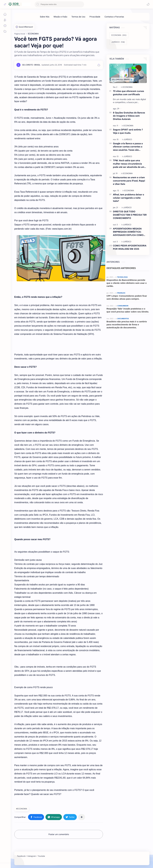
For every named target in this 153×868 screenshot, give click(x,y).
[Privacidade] (95, 17)
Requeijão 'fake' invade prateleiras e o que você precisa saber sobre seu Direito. (128, 310)
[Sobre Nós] (45, 17)
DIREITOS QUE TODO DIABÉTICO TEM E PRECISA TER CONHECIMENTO (130, 215)
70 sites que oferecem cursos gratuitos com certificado (128, 93)
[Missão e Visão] (60, 17)
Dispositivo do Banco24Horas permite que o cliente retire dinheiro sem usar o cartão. (127, 283)
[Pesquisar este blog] (59, 4)
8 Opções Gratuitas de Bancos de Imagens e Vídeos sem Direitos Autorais (129, 116)
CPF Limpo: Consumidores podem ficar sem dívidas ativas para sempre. (127, 297)
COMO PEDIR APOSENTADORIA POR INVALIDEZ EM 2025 (130, 247)
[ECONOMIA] (119, 35)
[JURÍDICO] (118, 42)
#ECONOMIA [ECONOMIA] (22, 809)
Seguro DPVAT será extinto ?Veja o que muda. (128, 131)
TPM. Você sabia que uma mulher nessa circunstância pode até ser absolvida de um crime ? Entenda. (129, 164)
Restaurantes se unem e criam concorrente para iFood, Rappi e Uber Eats (129, 181)
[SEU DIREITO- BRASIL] (31, 65)
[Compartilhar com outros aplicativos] (82, 817)
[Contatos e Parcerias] (114, 17)
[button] (148, 4)
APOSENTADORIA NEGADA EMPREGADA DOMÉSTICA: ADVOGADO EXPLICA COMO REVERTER (128, 232)
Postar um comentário (59, 834)
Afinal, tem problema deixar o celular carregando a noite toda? (128, 198)
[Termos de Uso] (78, 17)
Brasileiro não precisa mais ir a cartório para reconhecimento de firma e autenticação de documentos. (127, 325)
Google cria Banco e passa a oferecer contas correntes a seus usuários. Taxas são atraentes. (128, 147)
